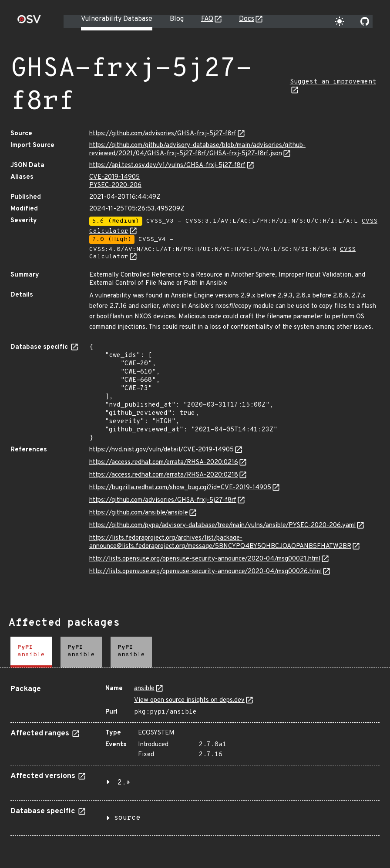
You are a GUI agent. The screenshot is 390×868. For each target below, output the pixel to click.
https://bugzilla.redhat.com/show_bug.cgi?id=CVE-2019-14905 (180, 488)
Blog (177, 19)
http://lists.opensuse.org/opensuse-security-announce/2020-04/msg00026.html (205, 572)
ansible (144, 689)
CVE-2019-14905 (114, 177)
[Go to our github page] (365, 21)
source (127, 818)
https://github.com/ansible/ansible (139, 513)
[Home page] (29, 22)
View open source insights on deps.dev (189, 700)
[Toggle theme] (340, 21)
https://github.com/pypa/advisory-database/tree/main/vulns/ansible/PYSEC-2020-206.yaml (222, 526)
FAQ (207, 19)
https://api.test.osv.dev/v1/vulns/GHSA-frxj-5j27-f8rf (167, 165)
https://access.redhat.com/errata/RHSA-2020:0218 (164, 475)
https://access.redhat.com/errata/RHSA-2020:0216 (164, 462)
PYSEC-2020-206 (115, 185)
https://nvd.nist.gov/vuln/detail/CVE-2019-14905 (161, 450)
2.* (124, 783)
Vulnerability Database (117, 19)
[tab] (31, 652)
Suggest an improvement (333, 82)
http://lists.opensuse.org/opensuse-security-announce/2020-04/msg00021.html (205, 559)
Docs (247, 19)
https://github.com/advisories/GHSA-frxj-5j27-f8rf (163, 134)
